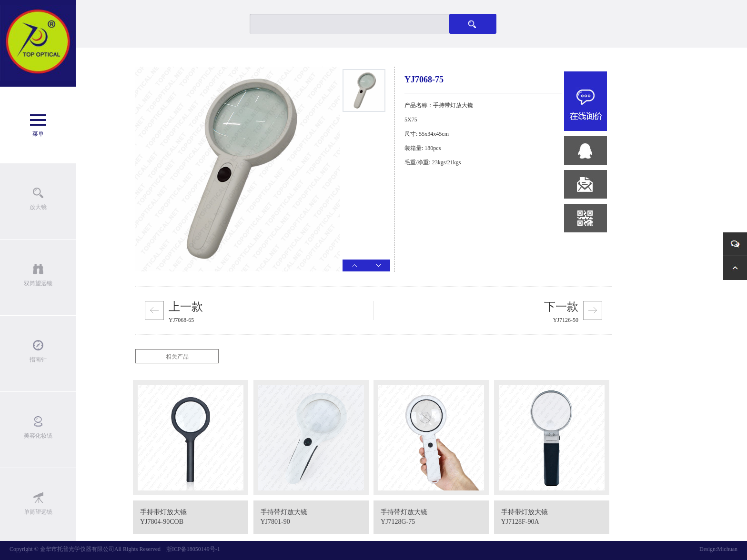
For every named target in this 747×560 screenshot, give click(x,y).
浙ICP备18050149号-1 (193, 549)
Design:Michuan (718, 549)
